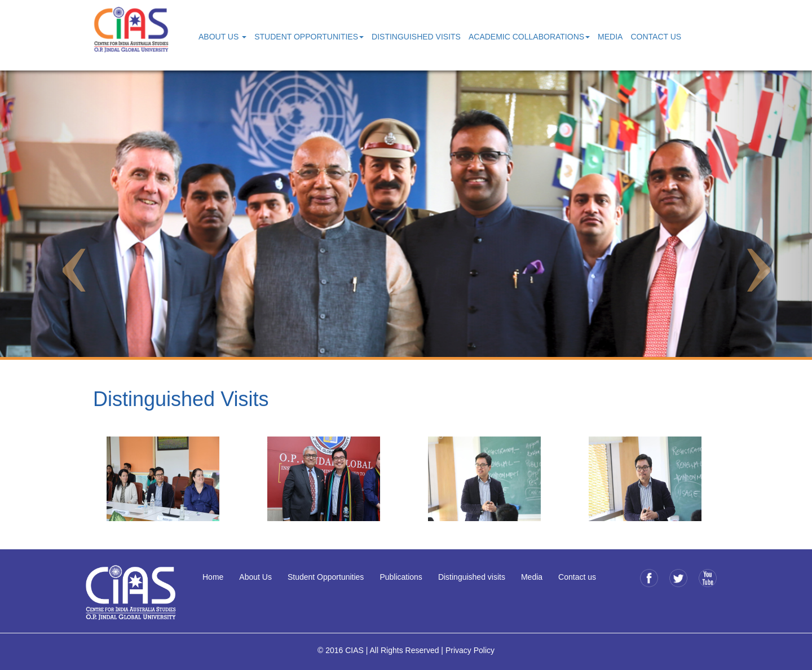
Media (610, 37)
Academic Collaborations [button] (529, 37)
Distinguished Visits (416, 37)
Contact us (577, 577)
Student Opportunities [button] (309, 37)
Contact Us (656, 37)
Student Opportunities (326, 577)
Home (213, 577)
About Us (255, 577)
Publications (401, 577)
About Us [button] (222, 37)
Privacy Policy (470, 650)
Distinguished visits (472, 577)
